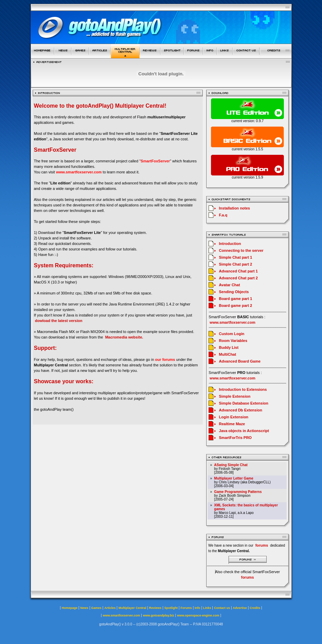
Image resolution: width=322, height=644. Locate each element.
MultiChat (227, 354)
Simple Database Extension (244, 403)
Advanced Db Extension (241, 410)
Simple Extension (235, 396)
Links (207, 608)
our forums (165, 359)
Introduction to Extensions (243, 389)
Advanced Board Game (240, 361)
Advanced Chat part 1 (238, 271)
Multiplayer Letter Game (234, 478)
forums (247, 577)
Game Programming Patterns (238, 492)
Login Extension (234, 417)
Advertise (240, 608)
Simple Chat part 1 (236, 257)
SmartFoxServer (155, 161)
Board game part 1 (236, 299)
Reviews (155, 608)
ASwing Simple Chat (231, 465)
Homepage (69, 608)
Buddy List (229, 347)
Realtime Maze (232, 424)
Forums (186, 608)
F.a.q (223, 215)
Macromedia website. (124, 337)
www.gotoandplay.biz (159, 615)
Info (197, 608)
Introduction (230, 244)
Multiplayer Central (132, 608)
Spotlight (171, 608)
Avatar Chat (229, 285)
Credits (255, 608)
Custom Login (232, 334)
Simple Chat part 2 (236, 264)
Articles (110, 608)
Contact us (222, 608)
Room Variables (233, 341)
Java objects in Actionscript (244, 431)
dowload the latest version (59, 321)
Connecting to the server (241, 250)
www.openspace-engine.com (198, 615)
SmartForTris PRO (235, 438)
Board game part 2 (236, 305)
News (85, 608)
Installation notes (234, 208)
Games (96, 608)
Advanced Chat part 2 (238, 278)
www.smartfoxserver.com (79, 172)
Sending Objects (234, 292)
